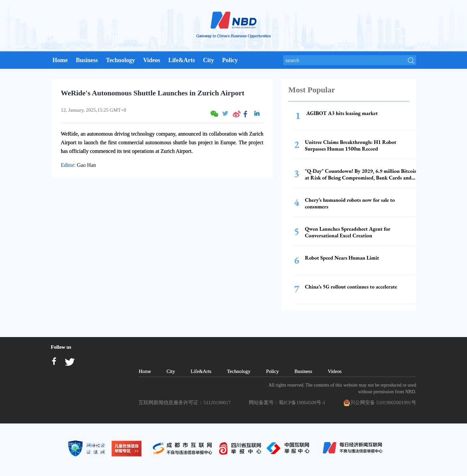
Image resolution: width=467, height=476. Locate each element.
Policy (230, 60)
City (208, 60)
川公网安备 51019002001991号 (380, 403)
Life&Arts (182, 60)
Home (60, 60)
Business (87, 60)
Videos (152, 60)
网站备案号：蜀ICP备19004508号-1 (288, 403)
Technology (120, 60)
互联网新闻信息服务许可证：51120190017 (186, 403)
